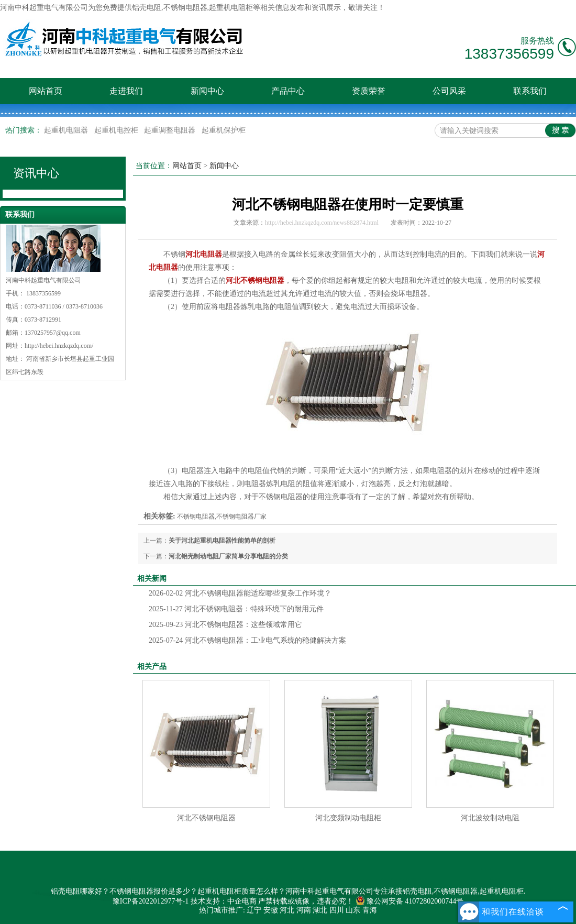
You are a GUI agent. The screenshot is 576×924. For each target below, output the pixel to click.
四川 (337, 910)
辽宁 (254, 910)
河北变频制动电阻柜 (348, 818)
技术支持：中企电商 (224, 901)
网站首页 (46, 91)
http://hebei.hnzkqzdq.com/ (59, 346)
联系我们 (530, 91)
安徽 (271, 910)
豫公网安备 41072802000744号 (410, 901)
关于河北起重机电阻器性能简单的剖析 (222, 541)
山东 (353, 910)
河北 (287, 910)
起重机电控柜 (117, 130)
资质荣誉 (369, 91)
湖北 (320, 910)
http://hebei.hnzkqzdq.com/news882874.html (322, 223)
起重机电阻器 (67, 130)
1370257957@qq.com (53, 333)
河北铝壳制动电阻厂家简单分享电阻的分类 (228, 556)
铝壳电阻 (147, 8)
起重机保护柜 (224, 130)
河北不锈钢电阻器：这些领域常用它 (225, 625)
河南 (304, 910)
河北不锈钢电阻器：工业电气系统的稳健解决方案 (247, 640)
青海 (370, 910)
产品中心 (288, 91)
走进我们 (126, 91)
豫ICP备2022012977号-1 (151, 901)
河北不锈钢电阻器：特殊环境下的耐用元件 (236, 609)
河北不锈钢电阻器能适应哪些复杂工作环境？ (240, 593)
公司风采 (449, 91)
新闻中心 (207, 91)
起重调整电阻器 (171, 130)
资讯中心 (36, 173)
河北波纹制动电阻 (490, 818)
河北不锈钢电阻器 (206, 818)
